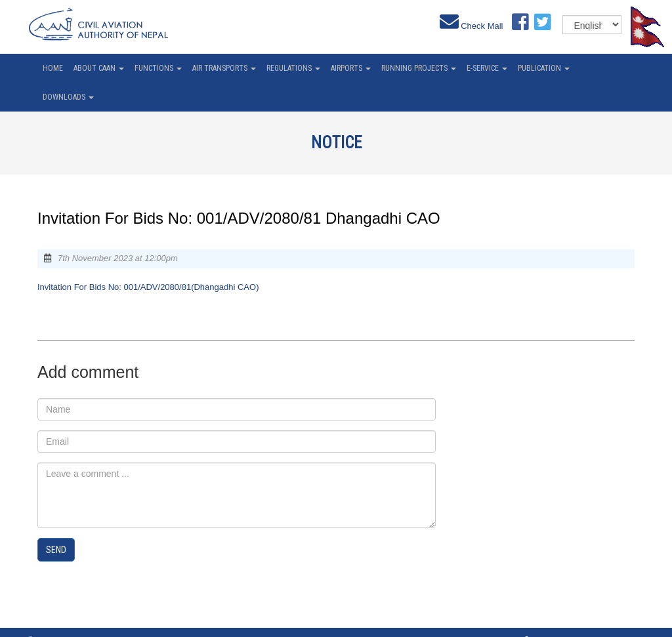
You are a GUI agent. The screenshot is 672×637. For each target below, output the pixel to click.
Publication (544, 68)
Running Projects (419, 68)
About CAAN (99, 68)
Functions (158, 68)
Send (56, 550)
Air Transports (224, 68)
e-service (487, 68)
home (53, 68)
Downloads (68, 97)
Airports (351, 68)
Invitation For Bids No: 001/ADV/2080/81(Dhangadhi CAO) (148, 287)
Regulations (293, 68)
